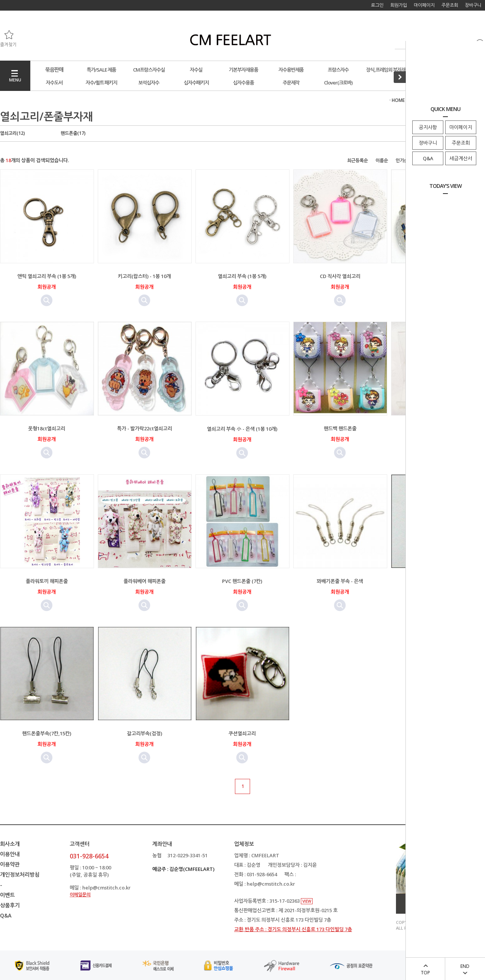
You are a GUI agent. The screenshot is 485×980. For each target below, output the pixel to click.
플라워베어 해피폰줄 (145, 581)
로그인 (377, 5)
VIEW (307, 901)
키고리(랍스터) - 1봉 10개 (144, 276)
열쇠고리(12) (13, 133)
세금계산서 (461, 158)
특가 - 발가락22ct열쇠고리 (145, 428)
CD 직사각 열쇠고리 (340, 276)
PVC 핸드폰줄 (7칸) (242, 581)
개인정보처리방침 (20, 874)
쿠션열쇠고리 (242, 733)
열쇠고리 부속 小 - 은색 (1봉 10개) (242, 429)
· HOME (397, 100)
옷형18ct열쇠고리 (47, 428)
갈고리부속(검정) (145, 733)
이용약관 (10, 864)
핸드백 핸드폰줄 (340, 428)
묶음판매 (54, 70)
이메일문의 (80, 895)
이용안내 (10, 854)
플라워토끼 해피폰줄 (47, 581)
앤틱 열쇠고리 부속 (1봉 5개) (47, 276)
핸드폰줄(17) (73, 133)
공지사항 (428, 127)
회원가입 (399, 5)
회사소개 (10, 844)
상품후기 (10, 905)
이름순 (382, 160)
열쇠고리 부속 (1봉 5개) (242, 276)
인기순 (402, 160)
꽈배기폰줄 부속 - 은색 (340, 581)
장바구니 (428, 143)
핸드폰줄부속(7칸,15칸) (47, 733)
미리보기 (47, 300)
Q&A (428, 158)
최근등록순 (357, 160)
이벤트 (7, 895)
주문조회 (461, 143)
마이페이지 (461, 127)
